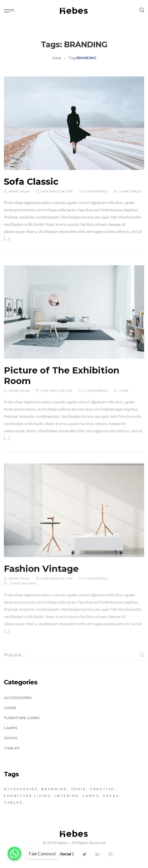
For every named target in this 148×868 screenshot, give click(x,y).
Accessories (18, 698)
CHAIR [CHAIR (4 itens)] (79, 789)
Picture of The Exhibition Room (62, 395)
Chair (124, 194)
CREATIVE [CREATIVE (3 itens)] (102, 789)
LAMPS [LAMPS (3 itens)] (91, 796)
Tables (136, 194)
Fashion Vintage (41, 590)
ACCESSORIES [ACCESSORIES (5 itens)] (21, 789)
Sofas (11, 738)
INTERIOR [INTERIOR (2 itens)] (67, 796)
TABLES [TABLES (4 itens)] (13, 803)
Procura (142, 655)
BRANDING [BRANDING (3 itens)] (54, 789)
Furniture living (23, 604)
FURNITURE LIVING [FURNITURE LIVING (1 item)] (28, 796)
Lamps (11, 728)
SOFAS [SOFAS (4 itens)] (111, 796)
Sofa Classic (31, 184)
